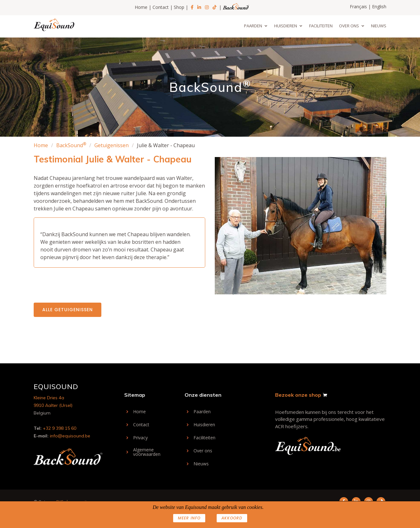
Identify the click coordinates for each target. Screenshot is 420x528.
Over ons (349, 26)
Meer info (189, 518)
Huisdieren (286, 26)
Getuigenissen (112, 145)
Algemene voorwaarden (147, 452)
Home (141, 7)
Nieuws (379, 26)
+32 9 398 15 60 (60, 428)
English (379, 7)
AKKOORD (232, 518)
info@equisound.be (70, 436)
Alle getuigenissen (68, 310)
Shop (179, 7)
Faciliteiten (321, 26)
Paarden (253, 26)
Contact (161, 7)
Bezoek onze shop (298, 395)
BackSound (71, 145)
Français (358, 7)
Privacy (140, 438)
